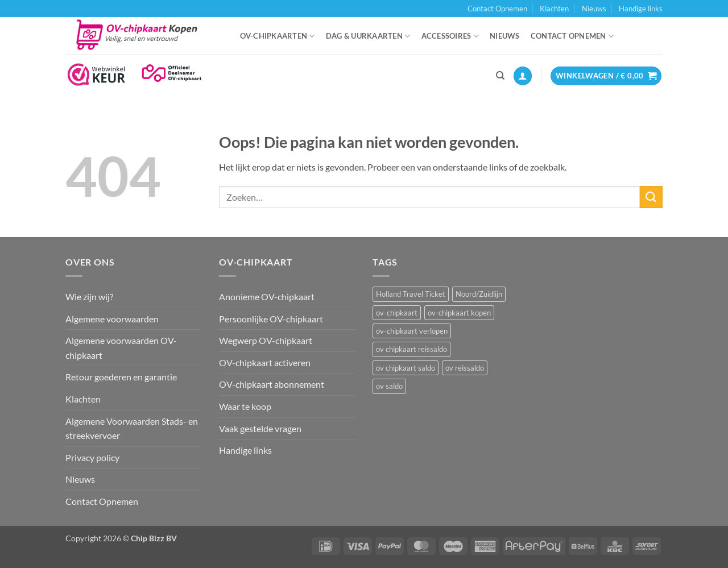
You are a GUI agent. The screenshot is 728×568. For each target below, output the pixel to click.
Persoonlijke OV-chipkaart (271, 319)
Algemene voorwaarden (112, 319)
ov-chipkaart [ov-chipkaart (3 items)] (397, 313)
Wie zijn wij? (89, 297)
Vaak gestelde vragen (260, 428)
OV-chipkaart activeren (265, 362)
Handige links (641, 9)
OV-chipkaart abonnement (272, 384)
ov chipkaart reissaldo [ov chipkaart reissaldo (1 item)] (411, 349)
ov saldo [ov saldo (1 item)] (389, 386)
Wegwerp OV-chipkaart (266, 340)
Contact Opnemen (497, 9)
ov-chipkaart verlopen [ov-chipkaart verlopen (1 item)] (412, 331)
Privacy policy (92, 457)
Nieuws (594, 9)
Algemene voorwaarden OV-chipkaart (121, 348)
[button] (523, 76)
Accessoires (450, 36)
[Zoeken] (500, 76)
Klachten (554, 9)
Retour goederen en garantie (121, 377)
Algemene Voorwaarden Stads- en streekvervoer (132, 428)
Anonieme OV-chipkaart (267, 297)
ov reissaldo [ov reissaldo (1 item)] (465, 368)
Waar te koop (245, 406)
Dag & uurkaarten (368, 36)
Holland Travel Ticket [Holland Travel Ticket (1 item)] (411, 294)
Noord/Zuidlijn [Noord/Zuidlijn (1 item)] (479, 294)
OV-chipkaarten (278, 36)
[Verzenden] (651, 197)
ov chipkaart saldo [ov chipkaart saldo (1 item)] (406, 368)
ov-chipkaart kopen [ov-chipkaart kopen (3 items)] (459, 313)
